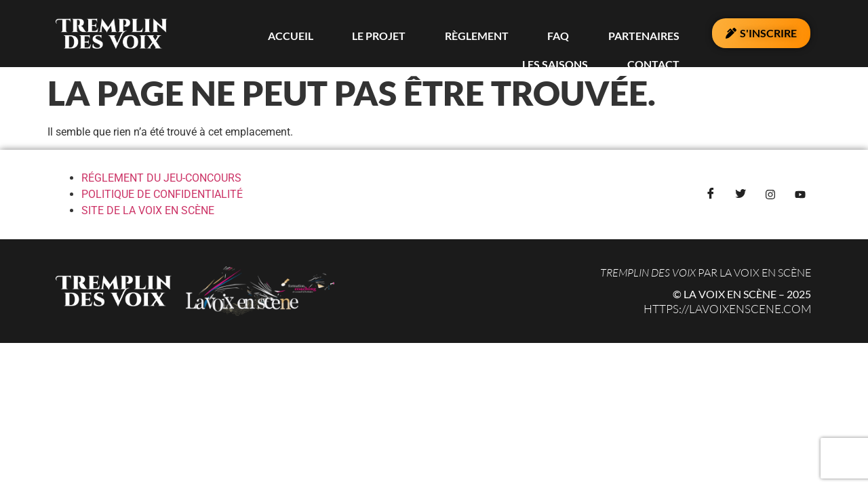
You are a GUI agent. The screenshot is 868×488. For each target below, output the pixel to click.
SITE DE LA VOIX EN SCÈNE (148, 210)
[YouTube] (800, 195)
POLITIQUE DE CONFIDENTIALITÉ (162, 194)
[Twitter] (741, 195)
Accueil (233, 33)
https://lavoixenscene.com (727, 309)
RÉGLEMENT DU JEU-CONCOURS (161, 178)
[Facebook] (711, 195)
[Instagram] (770, 195)
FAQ (439, 33)
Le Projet (301, 33)
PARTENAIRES (504, 33)
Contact (664, 33)
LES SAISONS (589, 33)
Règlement (378, 33)
